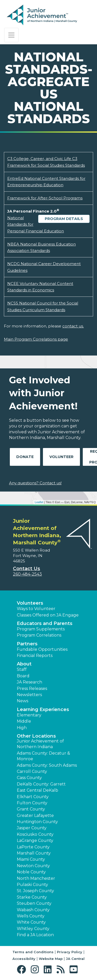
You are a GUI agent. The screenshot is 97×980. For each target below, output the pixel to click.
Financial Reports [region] (35, 656)
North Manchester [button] (36, 878)
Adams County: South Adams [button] (47, 765)
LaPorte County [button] (33, 847)
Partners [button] (27, 644)
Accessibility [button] (24, 959)
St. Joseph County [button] (35, 891)
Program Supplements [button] (41, 629)
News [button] (23, 701)
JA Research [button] (29, 682)
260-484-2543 (27, 574)
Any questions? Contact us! (35, 483)
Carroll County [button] (32, 771)
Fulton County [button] (32, 803)
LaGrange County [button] (35, 840)
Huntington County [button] (37, 822)
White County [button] (31, 922)
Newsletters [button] (29, 695)
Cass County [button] (29, 778)
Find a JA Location (35, 935)
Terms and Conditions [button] (33, 952)
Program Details (64, 219)
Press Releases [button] (32, 688)
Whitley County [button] (33, 929)
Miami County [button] (31, 859)
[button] (23, 970)
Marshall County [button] (34, 853)
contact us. (73, 326)
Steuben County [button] (34, 903)
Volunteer (61, 457)
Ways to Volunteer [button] (36, 609)
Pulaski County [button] (32, 885)
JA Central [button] (75, 959)
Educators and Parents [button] (45, 623)
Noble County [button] (31, 872)
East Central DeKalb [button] (38, 790)
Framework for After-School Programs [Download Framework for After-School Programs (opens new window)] (45, 198)
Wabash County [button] (33, 910)
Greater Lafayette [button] (35, 816)
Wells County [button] (31, 916)
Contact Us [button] (27, 569)
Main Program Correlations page (36, 339)
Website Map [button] (51, 959)
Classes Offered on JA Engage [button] (48, 615)
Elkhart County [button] (33, 797)
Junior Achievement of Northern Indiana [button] (40, 744)
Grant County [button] (31, 809)
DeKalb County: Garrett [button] (41, 784)
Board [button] (23, 676)
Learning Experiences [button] (43, 709)
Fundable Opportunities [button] (42, 649)
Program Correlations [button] (39, 635)
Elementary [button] (29, 715)
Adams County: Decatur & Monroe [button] (43, 756)
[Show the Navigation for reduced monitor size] (11, 35)
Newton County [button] (33, 866)
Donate (25, 457)
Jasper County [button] (32, 828)
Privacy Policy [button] (70, 952)
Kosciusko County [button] (35, 834)
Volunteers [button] (30, 603)
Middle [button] (24, 721)
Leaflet (39, 502)
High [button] (22, 728)
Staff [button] (22, 669)
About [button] (24, 664)
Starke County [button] (32, 897)
